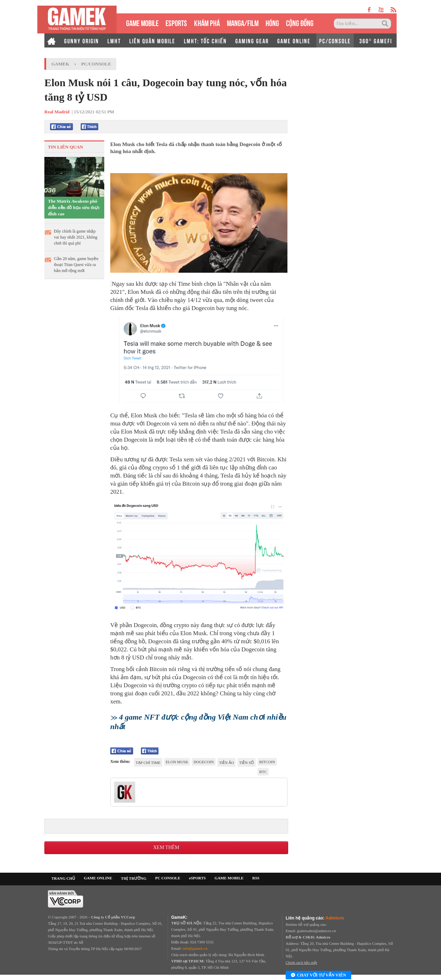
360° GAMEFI (376, 40)
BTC (263, 772)
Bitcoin (267, 762)
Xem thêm (166, 848)
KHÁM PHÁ (207, 22)
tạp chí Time (148, 763)
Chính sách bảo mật (301, 962)
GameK (60, 64)
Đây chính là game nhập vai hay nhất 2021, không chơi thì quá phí (76, 237)
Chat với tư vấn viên (318, 975)
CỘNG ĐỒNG (300, 22)
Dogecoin (203, 762)
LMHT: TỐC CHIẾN (205, 40)
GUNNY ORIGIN (82, 40)
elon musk (177, 762)
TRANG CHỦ (63, 878)
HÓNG (272, 22)
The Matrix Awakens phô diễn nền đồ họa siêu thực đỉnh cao (74, 207)
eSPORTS (176, 22)
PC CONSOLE (168, 878)
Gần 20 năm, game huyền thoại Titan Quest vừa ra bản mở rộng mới (76, 265)
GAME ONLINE (294, 40)
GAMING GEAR (252, 40)
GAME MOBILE (142, 22)
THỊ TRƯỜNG (133, 878)
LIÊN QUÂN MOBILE (152, 40)
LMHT (114, 40)
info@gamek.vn (195, 948)
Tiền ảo (226, 763)
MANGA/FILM (243, 22)
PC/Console (96, 64)
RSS (256, 878)
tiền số (247, 763)
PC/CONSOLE (335, 40)
